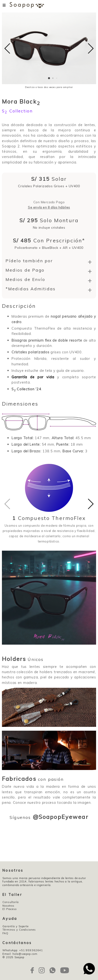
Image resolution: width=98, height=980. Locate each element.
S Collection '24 (26, 389)
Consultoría (11, 902)
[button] (49, 78)
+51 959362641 (31, 950)
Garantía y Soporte (15, 926)
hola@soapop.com (25, 954)
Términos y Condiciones (19, 930)
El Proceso (9, 909)
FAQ (5, 933)
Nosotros (8, 906)
